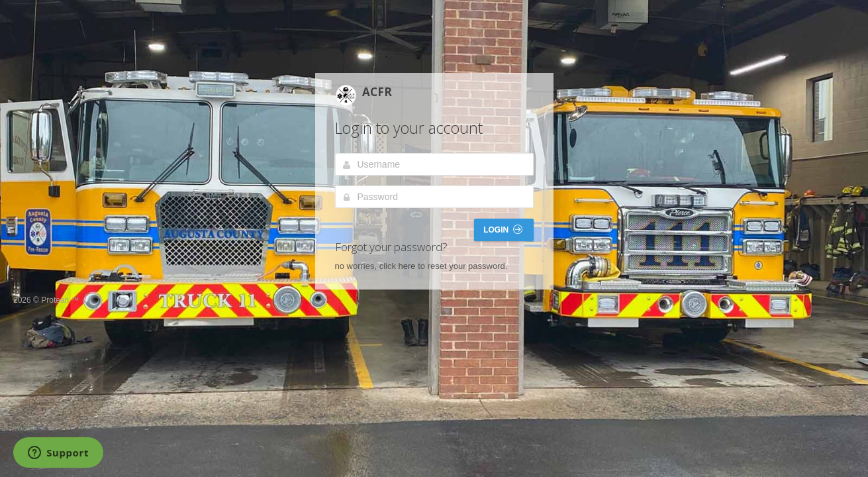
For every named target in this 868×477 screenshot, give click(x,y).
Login (503, 230)
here (407, 266)
